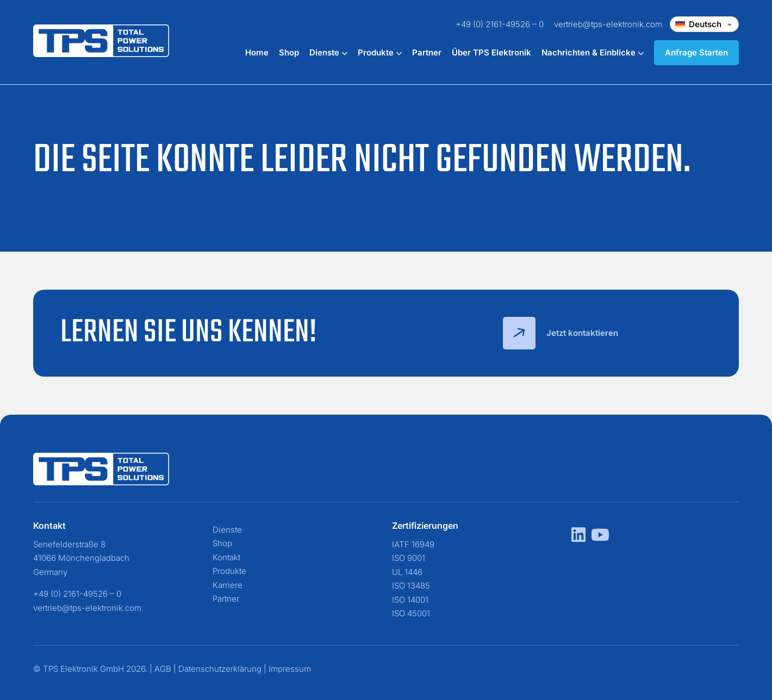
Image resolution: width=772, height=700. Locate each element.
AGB (163, 669)
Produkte (380, 52)
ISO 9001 (409, 558)
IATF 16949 (413, 544)
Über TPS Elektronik (491, 52)
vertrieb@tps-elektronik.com (608, 24)
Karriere (228, 585)
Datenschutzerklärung (220, 669)
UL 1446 (407, 572)
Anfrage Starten (696, 52)
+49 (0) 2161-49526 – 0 (500, 24)
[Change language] (704, 24)
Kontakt (226, 557)
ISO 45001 (411, 613)
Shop (289, 52)
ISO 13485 (411, 586)
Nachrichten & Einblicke (593, 52)
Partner (427, 52)
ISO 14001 (410, 600)
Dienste (328, 52)
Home (257, 52)
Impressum (290, 669)
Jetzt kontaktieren (561, 333)
